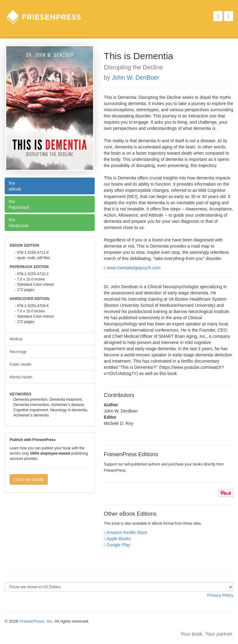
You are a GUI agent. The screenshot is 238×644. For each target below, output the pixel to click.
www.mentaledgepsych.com (134, 268)
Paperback (50, 204)
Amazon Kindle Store (126, 532)
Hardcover (50, 222)
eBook (50, 186)
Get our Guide (29, 479)
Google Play (117, 545)
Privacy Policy (220, 595)
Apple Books (117, 539)
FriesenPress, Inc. (37, 621)
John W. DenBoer (136, 77)
